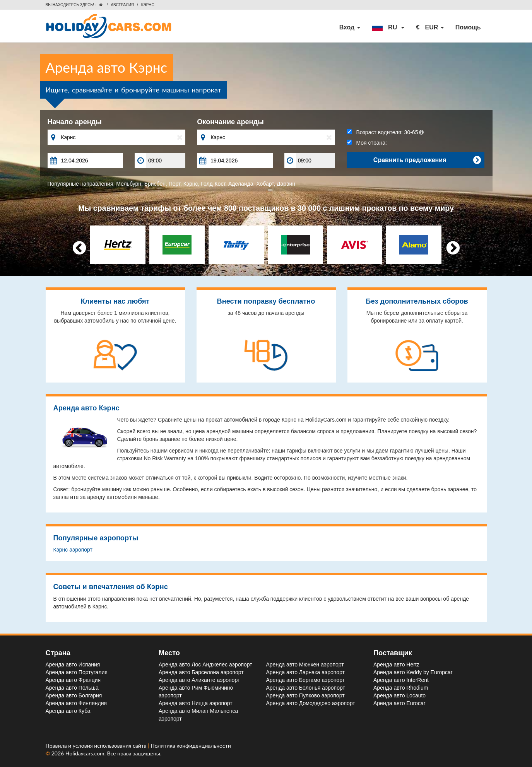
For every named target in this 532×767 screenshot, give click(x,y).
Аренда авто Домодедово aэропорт (311, 703)
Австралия (122, 5)
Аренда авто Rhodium (401, 688)
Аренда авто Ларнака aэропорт (305, 672)
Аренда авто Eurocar (399, 703)
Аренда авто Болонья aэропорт (306, 688)
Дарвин (286, 184)
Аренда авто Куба (68, 711)
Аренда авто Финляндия (76, 703)
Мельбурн (129, 184)
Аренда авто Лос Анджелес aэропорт (205, 665)
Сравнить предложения (427, 160)
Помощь (468, 27)
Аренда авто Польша (72, 688)
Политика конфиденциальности (191, 746)
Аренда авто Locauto (399, 695)
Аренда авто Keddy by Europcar (413, 672)
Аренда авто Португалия (77, 672)
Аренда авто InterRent (401, 680)
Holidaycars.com (85, 753)
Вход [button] (350, 27)
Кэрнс (191, 184)
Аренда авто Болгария (74, 695)
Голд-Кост (213, 184)
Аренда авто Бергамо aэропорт (306, 680)
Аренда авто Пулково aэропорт (305, 695)
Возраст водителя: (385, 132)
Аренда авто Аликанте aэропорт (199, 680)
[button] (388, 27)
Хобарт (265, 184)
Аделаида (241, 184)
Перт (174, 184)
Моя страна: (367, 143)
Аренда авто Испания (73, 665)
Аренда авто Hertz (396, 665)
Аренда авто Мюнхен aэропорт (305, 665)
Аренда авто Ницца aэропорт (196, 703)
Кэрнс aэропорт (73, 550)
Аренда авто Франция (73, 680)
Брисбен (155, 184)
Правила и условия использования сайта (97, 746)
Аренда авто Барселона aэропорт (201, 672)
